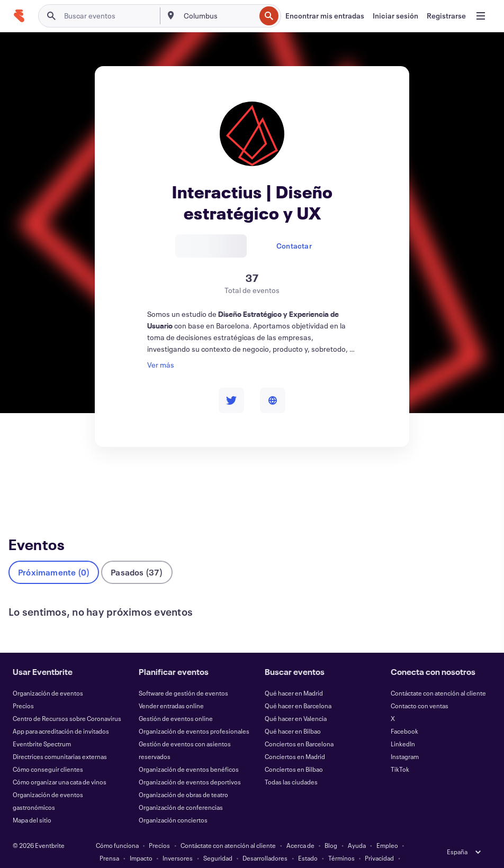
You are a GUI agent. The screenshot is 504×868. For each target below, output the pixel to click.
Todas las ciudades (291, 764)
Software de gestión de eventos (183, 675)
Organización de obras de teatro (183, 777)
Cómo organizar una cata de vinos (60, 764)
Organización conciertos (173, 802)
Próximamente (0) (54, 555)
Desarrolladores (265, 840)
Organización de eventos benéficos (189, 752)
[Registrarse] (446, 16)
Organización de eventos (48, 675)
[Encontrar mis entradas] (325, 16)
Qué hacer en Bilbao (293, 714)
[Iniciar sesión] (395, 16)
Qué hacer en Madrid (294, 675)
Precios (23, 688)
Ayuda (357, 828)
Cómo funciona (117, 828)
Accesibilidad (151, 853)
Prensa (109, 840)
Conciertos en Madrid (295, 739)
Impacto (141, 840)
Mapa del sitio (32, 802)
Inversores (178, 840)
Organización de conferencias (181, 790)
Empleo (387, 828)
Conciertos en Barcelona (299, 726)
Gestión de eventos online (176, 701)
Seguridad (218, 840)
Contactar (294, 246)
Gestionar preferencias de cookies (324, 853)
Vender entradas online (171, 688)
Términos (341, 840)
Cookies (192, 853)
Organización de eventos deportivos (190, 764)
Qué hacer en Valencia (296, 701)
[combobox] (219, 16)
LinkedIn (403, 726)
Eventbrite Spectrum (42, 726)
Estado (308, 840)
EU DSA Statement (240, 853)
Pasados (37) (137, 555)
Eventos (24, 487)
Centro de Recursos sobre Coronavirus (67, 701)
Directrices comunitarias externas (60, 739)
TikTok (400, 752)
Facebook (404, 714)
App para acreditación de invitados (61, 714)
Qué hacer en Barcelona (298, 688)
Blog (331, 828)
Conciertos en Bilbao (294, 752)
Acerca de (300, 828)
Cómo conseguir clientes (48, 752)
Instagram (405, 739)
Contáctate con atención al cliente (438, 675)
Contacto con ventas (420, 688)
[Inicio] (19, 16)
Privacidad (379, 840)
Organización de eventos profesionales (194, 714)
